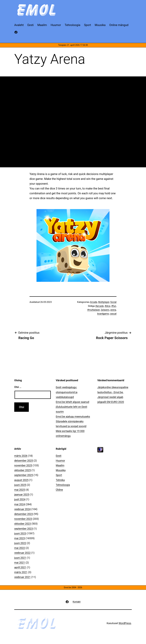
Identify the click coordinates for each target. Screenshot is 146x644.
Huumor (60, 461)
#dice (108, 306)
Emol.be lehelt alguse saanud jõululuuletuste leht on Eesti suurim (72, 407)
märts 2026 (21, 456)
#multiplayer (94, 310)
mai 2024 (20, 504)
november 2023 (23, 519)
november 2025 (23, 465)
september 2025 (24, 475)
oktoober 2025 (23, 470)
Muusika (61, 470)
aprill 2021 (20, 567)
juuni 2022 (20, 543)
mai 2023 (20, 538)
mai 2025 (20, 490)
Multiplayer (104, 302)
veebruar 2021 (22, 577)
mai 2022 (20, 548)
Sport (59, 475)
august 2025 (21, 480)
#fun (114, 306)
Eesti (59, 456)
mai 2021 (20, 563)
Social (113, 302)
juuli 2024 (20, 499)
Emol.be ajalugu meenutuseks (73, 417)
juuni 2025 (20, 485)
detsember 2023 (24, 514)
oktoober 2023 (23, 524)
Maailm (60, 465)
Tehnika (60, 480)
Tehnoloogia (63, 485)
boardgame (103, 314)
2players (105, 310)
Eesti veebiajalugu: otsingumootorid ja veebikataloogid (67, 392)
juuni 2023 (20, 533)
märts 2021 (21, 572)
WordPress (125, 623)
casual (113, 314)
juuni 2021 (20, 558)
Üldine (59, 490)
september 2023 (24, 529)
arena (113, 310)
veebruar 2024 (22, 509)
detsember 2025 (24, 461)
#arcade (99, 306)
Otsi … (18, 387)
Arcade (94, 302)
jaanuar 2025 (22, 495)
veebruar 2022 (22, 553)
